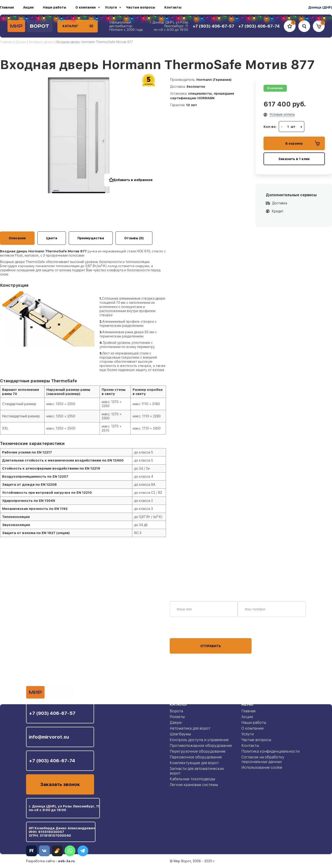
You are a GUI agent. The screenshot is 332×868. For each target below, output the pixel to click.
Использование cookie (262, 767)
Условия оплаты (282, 114)
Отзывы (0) (134, 238)
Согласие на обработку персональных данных (263, 759)
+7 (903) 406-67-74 (52, 761)
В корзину (303, 143)
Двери (21, 42)
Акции (28, 7)
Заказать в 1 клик (294, 159)
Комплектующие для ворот (194, 763)
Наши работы (55, 7)
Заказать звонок (60, 784)
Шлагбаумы (180, 734)
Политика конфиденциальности (270, 751)
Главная (7, 7)
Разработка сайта (40, 861)
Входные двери (41, 42)
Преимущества (91, 238)
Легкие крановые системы (194, 785)
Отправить (211, 646)
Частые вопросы (141, 7)
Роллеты (177, 717)
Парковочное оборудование (196, 757)
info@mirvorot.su (49, 737)
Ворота (176, 711)
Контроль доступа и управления (199, 740)
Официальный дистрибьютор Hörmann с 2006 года (126, 26)
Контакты (173, 7)
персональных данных (187, 629)
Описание (17, 238)
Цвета (52, 238)
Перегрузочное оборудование (198, 751)
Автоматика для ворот (190, 728)
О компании (86, 7)
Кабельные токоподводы (192, 779)
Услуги (111, 7)
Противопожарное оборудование (201, 746)
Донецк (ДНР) (320, 7)
